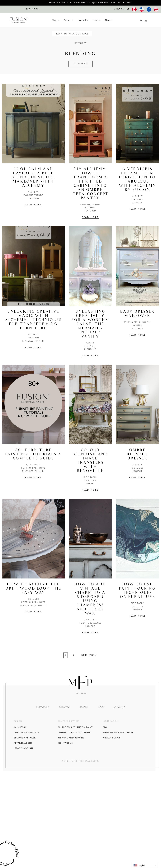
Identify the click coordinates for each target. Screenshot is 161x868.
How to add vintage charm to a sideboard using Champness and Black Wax (90, 599)
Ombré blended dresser (137, 455)
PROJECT (137, 471)
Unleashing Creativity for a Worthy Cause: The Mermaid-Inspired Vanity (90, 324)
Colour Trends (33, 195)
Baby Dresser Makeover (137, 314)
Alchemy (33, 192)
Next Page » (89, 655)
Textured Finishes (33, 341)
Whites (137, 325)
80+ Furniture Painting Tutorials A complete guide (33, 455)
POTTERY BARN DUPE (33, 468)
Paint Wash (33, 465)
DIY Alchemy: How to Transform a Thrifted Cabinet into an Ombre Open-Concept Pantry (90, 184)
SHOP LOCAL (33, 9)
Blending (90, 349)
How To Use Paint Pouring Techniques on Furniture (137, 591)
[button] (141, 21)
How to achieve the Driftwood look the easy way (33, 589)
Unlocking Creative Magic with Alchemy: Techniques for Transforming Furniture (33, 320)
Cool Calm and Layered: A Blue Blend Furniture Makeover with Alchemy (33, 178)
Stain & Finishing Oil (137, 322)
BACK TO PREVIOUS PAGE (80, 34)
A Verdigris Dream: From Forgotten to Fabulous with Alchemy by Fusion (137, 180)
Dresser (137, 202)
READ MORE (33, 205)
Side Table (90, 477)
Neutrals (137, 328)
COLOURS (90, 480)
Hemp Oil (90, 346)
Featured (33, 198)
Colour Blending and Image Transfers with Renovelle (90, 461)
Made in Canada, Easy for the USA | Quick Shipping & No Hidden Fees (90, 3)
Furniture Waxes (90, 623)
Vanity (90, 343)
